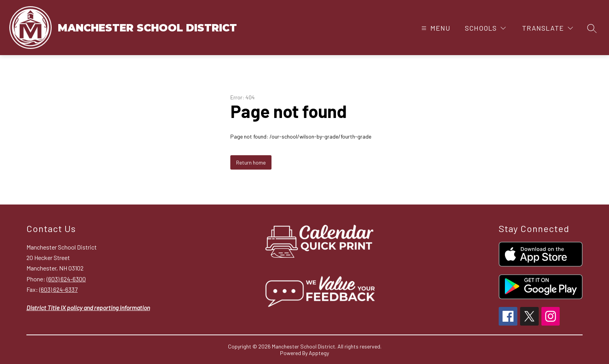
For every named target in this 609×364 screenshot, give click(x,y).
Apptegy (319, 353)
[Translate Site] (547, 28)
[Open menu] (435, 28)
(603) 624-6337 (58, 289)
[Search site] (592, 28)
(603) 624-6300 (66, 279)
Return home (251, 162)
